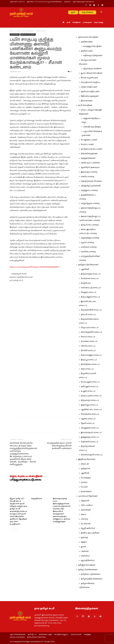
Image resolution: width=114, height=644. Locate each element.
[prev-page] (11, 571)
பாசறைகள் (87, 22)
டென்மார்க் (86, 524)
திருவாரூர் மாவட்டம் (90, 400)
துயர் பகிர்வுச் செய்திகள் (92, 73)
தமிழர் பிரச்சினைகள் (88, 570)
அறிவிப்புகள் (87, 51)
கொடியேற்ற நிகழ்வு (92, 127)
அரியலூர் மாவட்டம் (89, 387)
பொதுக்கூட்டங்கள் (89, 140)
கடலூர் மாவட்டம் (88, 391)
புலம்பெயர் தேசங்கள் (88, 496)
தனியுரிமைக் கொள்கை (36, 637)
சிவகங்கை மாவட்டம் (90, 414)
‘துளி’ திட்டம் (32, 635)
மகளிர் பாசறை (88, 177)
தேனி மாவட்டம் (88, 423)
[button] (101, 12)
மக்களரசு (67, 2)
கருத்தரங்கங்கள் (88, 158)
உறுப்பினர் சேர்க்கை (18, 635)
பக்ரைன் (85, 551)
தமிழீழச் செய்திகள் (87, 565)
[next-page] (15, 571)
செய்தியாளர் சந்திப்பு (90, 82)
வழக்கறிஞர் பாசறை (90, 238)
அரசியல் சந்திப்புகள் (90, 92)
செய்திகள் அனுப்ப (61, 635)
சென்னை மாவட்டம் (90, 279)
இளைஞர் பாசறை (89, 172)
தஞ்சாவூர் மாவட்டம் (89, 405)
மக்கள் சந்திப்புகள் (89, 87)
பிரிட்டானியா (87, 505)
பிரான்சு (84, 519)
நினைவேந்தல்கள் (89, 154)
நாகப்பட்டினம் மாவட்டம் (91, 396)
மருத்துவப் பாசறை (89, 190)
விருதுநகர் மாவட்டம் (90, 428)
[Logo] (21, 12)
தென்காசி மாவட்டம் (89, 442)
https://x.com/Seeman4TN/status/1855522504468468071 (35, 267)
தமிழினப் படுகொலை (91, 574)
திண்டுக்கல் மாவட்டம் (90, 364)
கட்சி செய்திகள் (85, 105)
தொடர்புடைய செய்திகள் (26, 518)
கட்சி (68, 22)
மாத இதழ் (87, 635)
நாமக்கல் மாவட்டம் (89, 341)
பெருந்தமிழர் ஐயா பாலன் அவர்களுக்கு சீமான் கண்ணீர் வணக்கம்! (59, 487)
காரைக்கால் (86, 492)
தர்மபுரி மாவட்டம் (88, 315)
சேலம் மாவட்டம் (88, 337)
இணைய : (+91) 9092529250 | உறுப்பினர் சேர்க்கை (44, 2)
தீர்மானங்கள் (87, 101)
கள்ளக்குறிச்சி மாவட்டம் (91, 332)
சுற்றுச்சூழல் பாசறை (90, 203)
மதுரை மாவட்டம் (88, 419)
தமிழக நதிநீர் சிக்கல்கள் (92, 579)
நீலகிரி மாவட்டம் (88, 351)
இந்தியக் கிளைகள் (87, 459)
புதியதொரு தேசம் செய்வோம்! (83, 2)
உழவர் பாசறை (87, 243)
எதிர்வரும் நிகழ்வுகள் (93, 56)
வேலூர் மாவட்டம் (88, 292)
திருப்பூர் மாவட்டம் (89, 360)
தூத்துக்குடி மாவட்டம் (90, 437)
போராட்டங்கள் (87, 144)
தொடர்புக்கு (99, 22)
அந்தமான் (85, 469)
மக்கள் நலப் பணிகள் (90, 163)
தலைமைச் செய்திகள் (25, 31)
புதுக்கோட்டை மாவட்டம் (91, 410)
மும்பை (84, 482)
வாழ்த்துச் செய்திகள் (93, 46)
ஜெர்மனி (85, 501)
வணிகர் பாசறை (88, 252)
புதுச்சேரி (85, 269)
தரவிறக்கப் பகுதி (45, 635)
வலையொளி (76, 635)
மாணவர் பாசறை (89, 247)
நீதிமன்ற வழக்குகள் (90, 96)
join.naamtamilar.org (42, 626)
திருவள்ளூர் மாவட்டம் (91, 274)
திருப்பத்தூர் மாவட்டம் (90, 297)
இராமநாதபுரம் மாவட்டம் (91, 433)
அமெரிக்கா (86, 510)
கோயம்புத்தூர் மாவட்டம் (91, 355)
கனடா (84, 515)
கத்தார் (84, 542)
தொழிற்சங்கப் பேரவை (91, 181)
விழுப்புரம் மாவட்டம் (90, 328)
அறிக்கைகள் (15, 34)
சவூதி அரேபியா (88, 528)
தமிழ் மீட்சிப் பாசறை (90, 225)
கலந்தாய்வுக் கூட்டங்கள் (92, 149)
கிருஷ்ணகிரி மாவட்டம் (91, 310)
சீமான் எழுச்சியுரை (89, 78)
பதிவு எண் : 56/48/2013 (17, 2)
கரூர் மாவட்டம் (87, 369)
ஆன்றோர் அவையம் (90, 167)
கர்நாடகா (85, 464)
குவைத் (84, 537)
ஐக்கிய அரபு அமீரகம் (90, 533)
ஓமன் (83, 547)
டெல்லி (84, 487)
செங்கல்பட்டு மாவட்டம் (91, 288)
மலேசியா (85, 556)
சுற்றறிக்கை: (37, 540)
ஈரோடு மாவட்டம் (88, 346)
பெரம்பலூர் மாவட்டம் (90, 382)
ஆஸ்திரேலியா (88, 560)
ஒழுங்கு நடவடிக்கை (92, 69)
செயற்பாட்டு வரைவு (17, 637)
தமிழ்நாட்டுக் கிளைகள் (88, 265)
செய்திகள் (76, 22)
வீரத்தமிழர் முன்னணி (91, 186)
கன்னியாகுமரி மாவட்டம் (92, 455)
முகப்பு (12, 31)
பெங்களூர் (86, 478)
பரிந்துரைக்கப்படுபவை (25, 521)
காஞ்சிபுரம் (86, 283)
